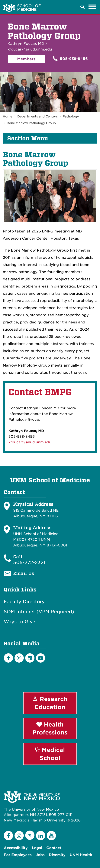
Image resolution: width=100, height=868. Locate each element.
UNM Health (81, 855)
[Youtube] (41, 658)
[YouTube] (51, 836)
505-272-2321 (29, 562)
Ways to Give (19, 622)
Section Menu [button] (28, 138)
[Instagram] (19, 658)
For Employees (18, 855)
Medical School (50, 754)
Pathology (71, 116)
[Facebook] (8, 658)
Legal (37, 848)
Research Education (50, 703)
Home (8, 116)
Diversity (57, 855)
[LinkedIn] (30, 658)
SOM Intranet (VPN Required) (39, 612)
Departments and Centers (37, 116)
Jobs (40, 855)
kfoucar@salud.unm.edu (30, 442)
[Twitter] (30, 835)
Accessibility (16, 848)
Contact (54, 848)
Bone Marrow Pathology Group (31, 123)
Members (26, 59)
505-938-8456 (70, 59)
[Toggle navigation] (92, 7)
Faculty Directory (24, 602)
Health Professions (50, 729)
